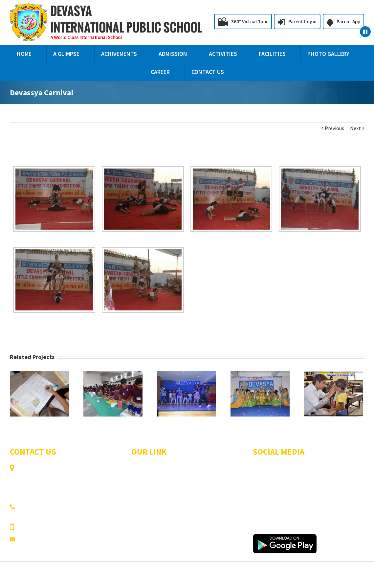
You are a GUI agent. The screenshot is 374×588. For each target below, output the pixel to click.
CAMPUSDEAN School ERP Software (324, 572)
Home (138, 469)
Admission (198, 478)
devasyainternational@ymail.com (57, 539)
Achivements (146, 478)
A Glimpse (198, 469)
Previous (334, 128)
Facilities (197, 487)
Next (355, 128)
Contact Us (144, 506)
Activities (142, 487)
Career (194, 496)
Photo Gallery (147, 496)
